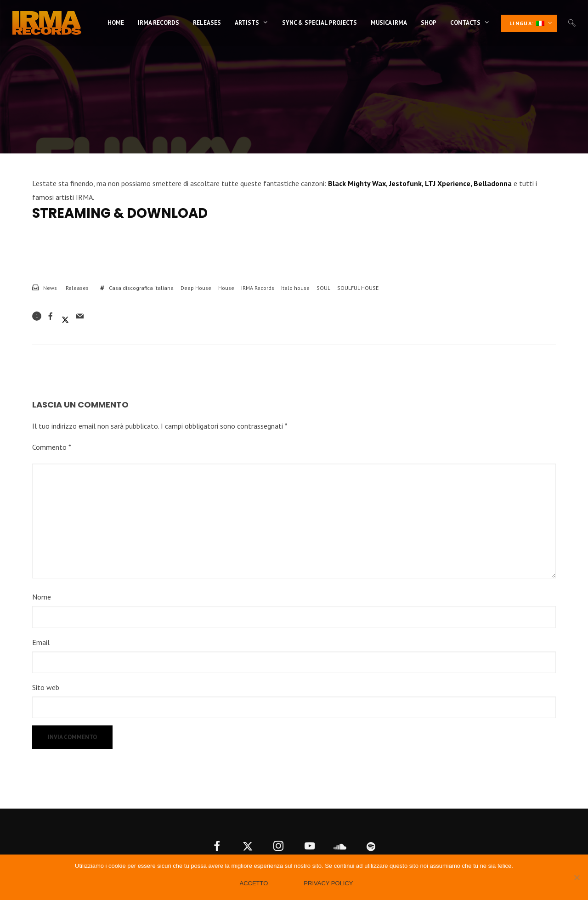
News (50, 288)
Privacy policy (328, 883)
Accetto (254, 883)
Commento (52, 447)
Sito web (46, 687)
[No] (577, 877)
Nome (42, 597)
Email (41, 642)
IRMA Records (258, 288)
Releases (77, 288)
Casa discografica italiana (141, 288)
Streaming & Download (120, 213)
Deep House (196, 288)
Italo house (295, 288)
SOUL (323, 288)
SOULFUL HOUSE (358, 288)
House (226, 288)
